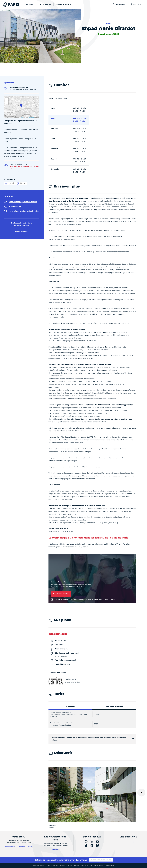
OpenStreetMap (31, 118)
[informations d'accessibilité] (16, 183)
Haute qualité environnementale (64, 681)
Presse (77, 866)
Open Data (84, 866)
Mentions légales (39, 866)
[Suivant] (141, 793)
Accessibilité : (59, 866)
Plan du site (110, 866)
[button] (21, 105)
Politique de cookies (97, 866)
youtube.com (79, 582)
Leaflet (21, 118)
